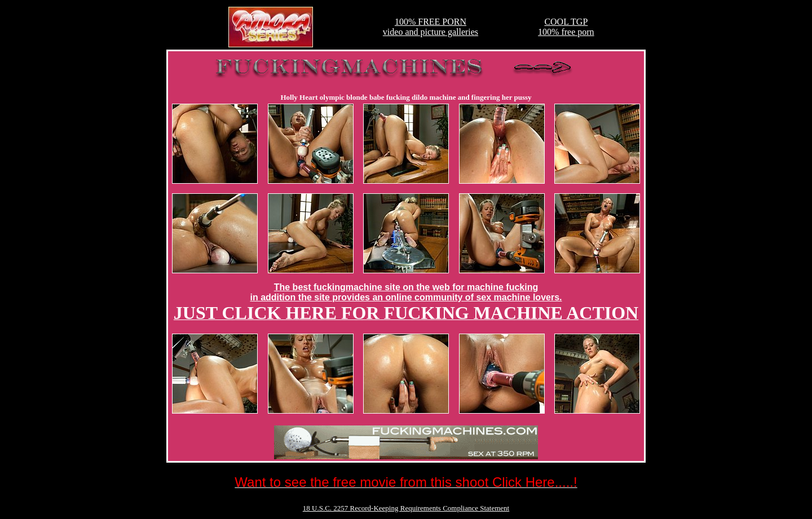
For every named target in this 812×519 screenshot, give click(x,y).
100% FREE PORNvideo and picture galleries (431, 27)
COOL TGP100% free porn (566, 27)
